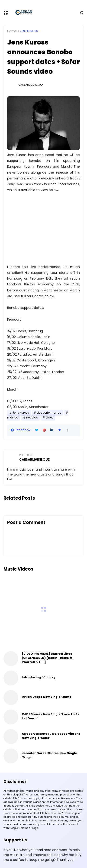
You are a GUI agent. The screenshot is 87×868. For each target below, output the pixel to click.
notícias (32, 418)
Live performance (49, 413)
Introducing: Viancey (39, 677)
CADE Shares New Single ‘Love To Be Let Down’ (51, 716)
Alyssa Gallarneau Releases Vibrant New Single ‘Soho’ (51, 736)
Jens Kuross (29, 31)
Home (12, 31)
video (50, 418)
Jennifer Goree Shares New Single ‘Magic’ (49, 755)
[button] (67, 430)
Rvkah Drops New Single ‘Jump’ (47, 697)
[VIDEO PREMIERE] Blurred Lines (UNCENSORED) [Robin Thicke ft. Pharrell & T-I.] (48, 658)
